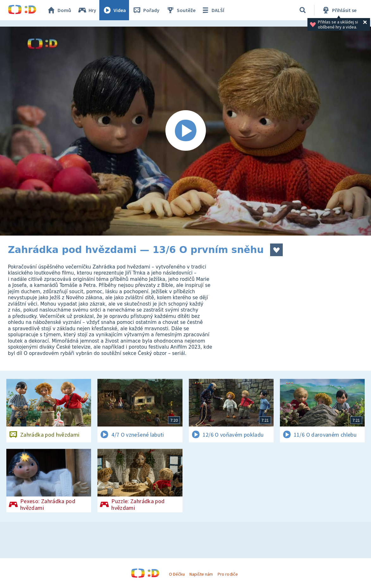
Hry (87, 10)
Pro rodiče (228, 574)
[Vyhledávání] (303, 10)
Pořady (146, 10)
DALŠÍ (212, 10)
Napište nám (201, 574)
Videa (114, 10)
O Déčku (177, 574)
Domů (59, 10)
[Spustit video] (185, 131)
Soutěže (181, 10)
